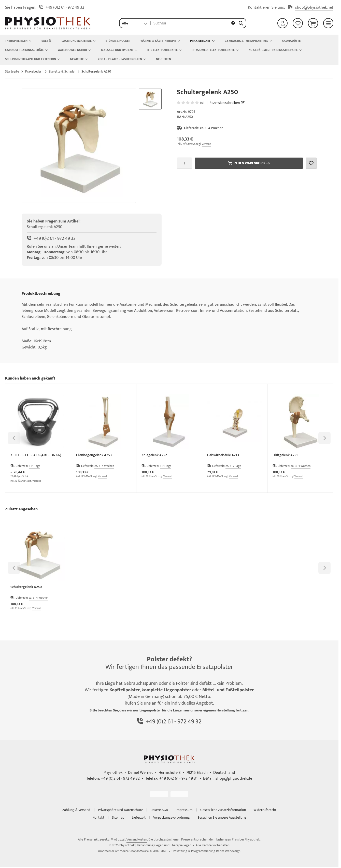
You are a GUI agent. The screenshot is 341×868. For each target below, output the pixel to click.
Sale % (46, 41)
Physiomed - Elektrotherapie (215, 50)
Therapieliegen (18, 41)
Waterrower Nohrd (74, 50)
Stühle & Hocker (118, 41)
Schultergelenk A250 (26, 587)
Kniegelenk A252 (154, 456)
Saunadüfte (291, 41)
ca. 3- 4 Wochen (212, 128)
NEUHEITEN (164, 59)
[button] (135, 23)
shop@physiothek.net (314, 8)
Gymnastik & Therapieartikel (248, 41)
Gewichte (79, 59)
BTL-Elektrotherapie (164, 50)
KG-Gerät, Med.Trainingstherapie (275, 50)
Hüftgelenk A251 (285, 456)
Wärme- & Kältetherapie (160, 41)
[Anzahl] (184, 163)
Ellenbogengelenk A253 (94, 456)
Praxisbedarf (202, 41)
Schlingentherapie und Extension (32, 59)
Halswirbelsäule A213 (223, 456)
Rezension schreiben (225, 103)
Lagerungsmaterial (79, 41)
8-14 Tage (34, 466)
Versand (207, 144)
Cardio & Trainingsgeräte (26, 50)
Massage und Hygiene (119, 50)
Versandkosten (137, 839)
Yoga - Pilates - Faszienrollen (122, 59)
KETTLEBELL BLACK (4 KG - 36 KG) (36, 456)
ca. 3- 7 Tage (233, 466)
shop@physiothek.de (234, 779)
